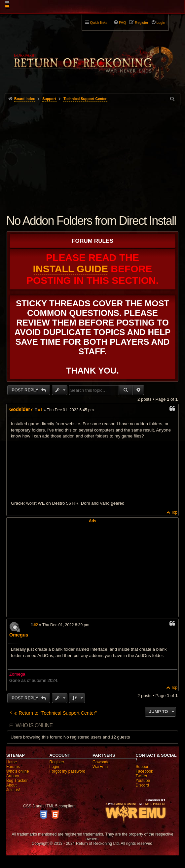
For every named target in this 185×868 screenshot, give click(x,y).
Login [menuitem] (161, 23)
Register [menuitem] (141, 23)
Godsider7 (21, 409)
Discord (143, 785)
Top (174, 512)
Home (12, 762)
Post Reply (26, 390)
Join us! (13, 790)
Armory (13, 776)
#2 (36, 625)
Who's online (18, 771)
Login (54, 767)
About (11, 785)
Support (143, 767)
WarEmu (100, 767)
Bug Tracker (17, 781)
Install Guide (71, 269)
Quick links (99, 23)
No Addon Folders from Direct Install (91, 221)
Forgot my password (68, 771)
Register (57, 762)
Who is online (34, 725)
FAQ (123, 23)
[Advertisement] (92, 155)
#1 (40, 410)
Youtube (143, 781)
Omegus (19, 635)
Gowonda (101, 762)
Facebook (145, 771)
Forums (13, 767)
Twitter (142, 776)
